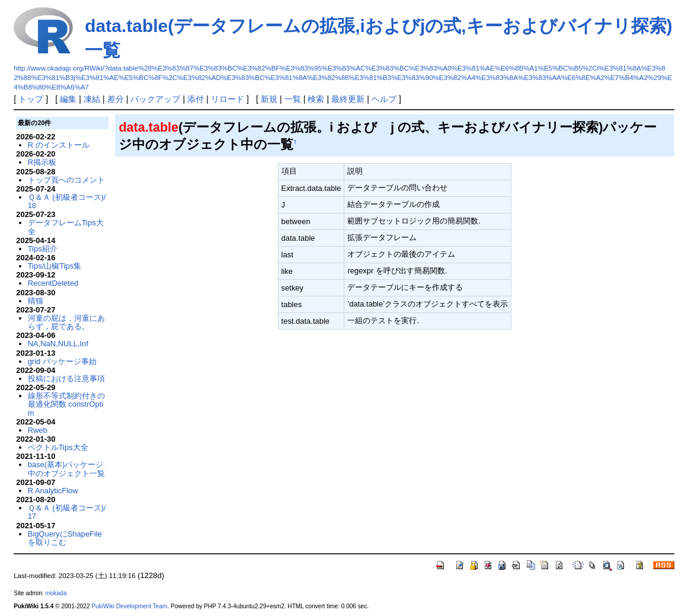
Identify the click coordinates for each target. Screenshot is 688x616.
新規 (269, 99)
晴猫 (36, 301)
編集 (68, 99)
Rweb (38, 430)
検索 (316, 99)
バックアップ (155, 99)
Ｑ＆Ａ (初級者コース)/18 (67, 201)
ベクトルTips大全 (58, 447)
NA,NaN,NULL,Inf (58, 344)
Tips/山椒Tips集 (55, 266)
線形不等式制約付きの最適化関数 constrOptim (66, 404)
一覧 (293, 99)
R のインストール (59, 145)
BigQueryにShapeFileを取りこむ (65, 538)
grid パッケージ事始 (62, 361)
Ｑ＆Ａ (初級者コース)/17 (67, 512)
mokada (56, 593)
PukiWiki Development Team (129, 606)
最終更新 (348, 99)
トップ (31, 99)
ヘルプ (384, 99)
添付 (196, 99)
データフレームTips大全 (66, 227)
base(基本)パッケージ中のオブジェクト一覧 (66, 469)
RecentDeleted (53, 283)
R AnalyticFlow (53, 491)
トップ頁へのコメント (66, 180)
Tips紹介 (43, 249)
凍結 (92, 99)
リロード (228, 99)
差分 (116, 99)
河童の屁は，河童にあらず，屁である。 (66, 322)
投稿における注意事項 (66, 379)
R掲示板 (42, 162)
